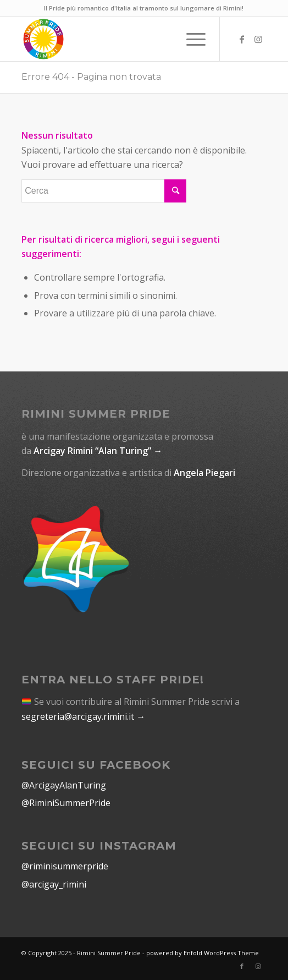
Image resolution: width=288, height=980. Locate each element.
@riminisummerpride (65, 866)
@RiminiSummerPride (66, 803)
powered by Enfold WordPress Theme (203, 953)
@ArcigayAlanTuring (64, 785)
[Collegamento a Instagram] (258, 39)
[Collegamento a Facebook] (242, 39)
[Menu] (190, 39)
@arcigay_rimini (54, 884)
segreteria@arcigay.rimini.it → (83, 716)
